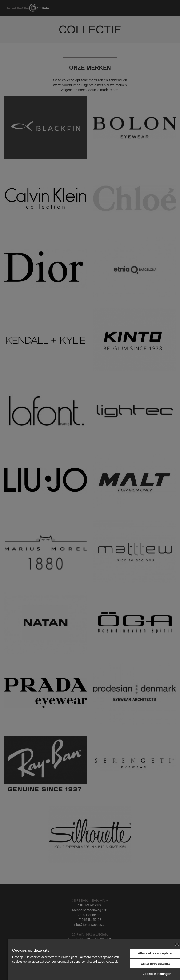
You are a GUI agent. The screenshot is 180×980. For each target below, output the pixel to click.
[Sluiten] (177, 944)
